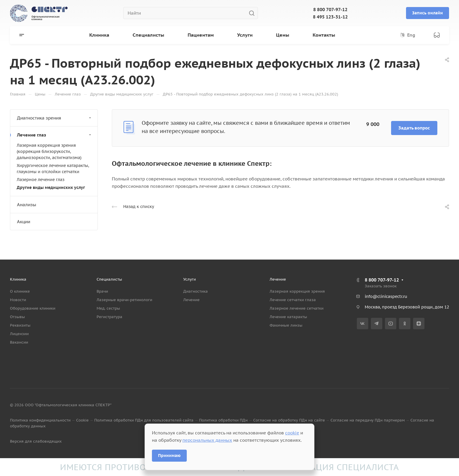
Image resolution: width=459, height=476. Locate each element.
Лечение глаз (55, 135)
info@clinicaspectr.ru (386, 296)
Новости (18, 300)
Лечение (191, 300)
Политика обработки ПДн (223, 420)
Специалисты (109, 279)
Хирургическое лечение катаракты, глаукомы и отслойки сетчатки (53, 169)
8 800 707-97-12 (330, 10)
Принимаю (169, 455)
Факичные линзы (286, 325)
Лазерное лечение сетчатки (297, 308)
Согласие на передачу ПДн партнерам (368, 420)
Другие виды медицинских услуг (51, 187)
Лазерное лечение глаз (41, 180)
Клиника (18, 279)
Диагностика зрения (55, 118)
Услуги (190, 279)
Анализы (27, 205)
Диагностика (196, 291)
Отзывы (17, 317)
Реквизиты (20, 325)
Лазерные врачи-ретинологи (124, 300)
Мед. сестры (108, 308)
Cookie (82, 420)
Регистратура (109, 317)
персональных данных (207, 440)
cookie (292, 433)
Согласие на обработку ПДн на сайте (289, 420)
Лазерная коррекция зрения (297, 291)
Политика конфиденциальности (40, 420)
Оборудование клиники (33, 308)
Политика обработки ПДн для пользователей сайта (144, 420)
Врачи (102, 291)
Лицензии (19, 334)
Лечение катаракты (288, 317)
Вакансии (19, 342)
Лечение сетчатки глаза (293, 300)
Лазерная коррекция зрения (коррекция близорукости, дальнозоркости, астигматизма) (49, 151)
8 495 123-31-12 (330, 17)
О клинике (20, 291)
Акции (24, 222)
